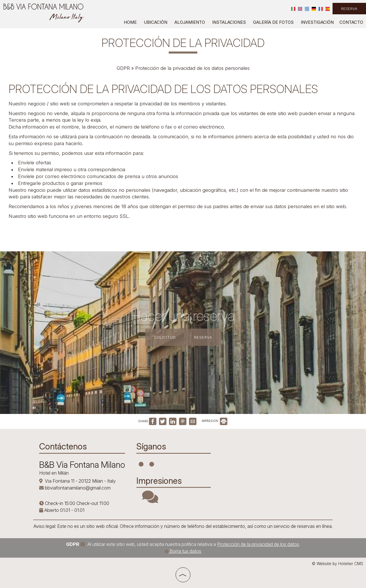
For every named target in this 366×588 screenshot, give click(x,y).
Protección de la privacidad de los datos (258, 544)
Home (130, 22)
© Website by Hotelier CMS (338, 564)
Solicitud (165, 337)
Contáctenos (63, 446)
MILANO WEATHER (259, 462)
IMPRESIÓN (214, 421)
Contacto (351, 22)
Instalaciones (229, 22)
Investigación (317, 22)
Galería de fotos (273, 22)
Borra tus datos (183, 551)
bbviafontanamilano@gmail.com (78, 488)
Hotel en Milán (54, 473)
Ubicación (156, 22)
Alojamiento (190, 22)
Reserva (349, 9)
